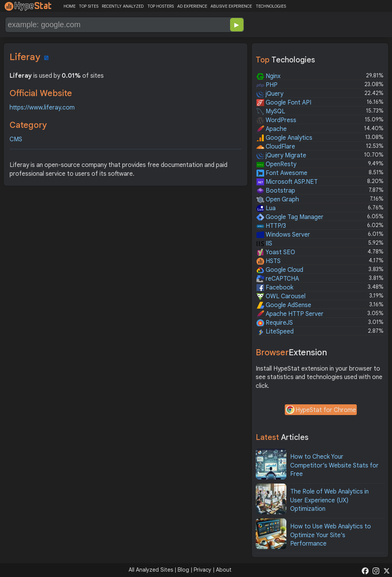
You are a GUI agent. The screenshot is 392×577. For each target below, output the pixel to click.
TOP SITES (89, 6)
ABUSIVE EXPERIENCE (231, 6)
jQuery (270, 94)
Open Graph (278, 199)
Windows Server (283, 235)
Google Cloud (280, 270)
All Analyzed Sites (151, 570)
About (224, 570)
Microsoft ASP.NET (287, 182)
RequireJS (275, 323)
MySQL (271, 111)
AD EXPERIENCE (192, 6)
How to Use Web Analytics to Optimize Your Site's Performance (331, 535)
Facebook (275, 288)
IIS (264, 244)
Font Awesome (282, 173)
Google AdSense (284, 305)
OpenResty (276, 164)
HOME (69, 6)
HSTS (269, 261)
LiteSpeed (275, 332)
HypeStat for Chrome (321, 410)
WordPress (276, 120)
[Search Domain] (100, 25)
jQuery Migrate (281, 155)
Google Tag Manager (290, 217)
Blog (183, 570)
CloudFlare (276, 147)
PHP (267, 85)
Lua (266, 208)
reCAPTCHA (278, 279)
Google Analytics (284, 138)
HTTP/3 (271, 226)
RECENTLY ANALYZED (123, 6)
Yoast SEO (276, 252)
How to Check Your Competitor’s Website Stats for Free (334, 465)
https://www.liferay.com (42, 108)
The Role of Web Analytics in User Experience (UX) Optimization (329, 500)
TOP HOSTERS (161, 6)
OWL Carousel (281, 296)
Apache (272, 129)
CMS (16, 139)
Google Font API (284, 103)
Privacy (203, 570)
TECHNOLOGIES (271, 6)
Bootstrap (276, 191)
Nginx (269, 76)
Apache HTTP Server (290, 314)
